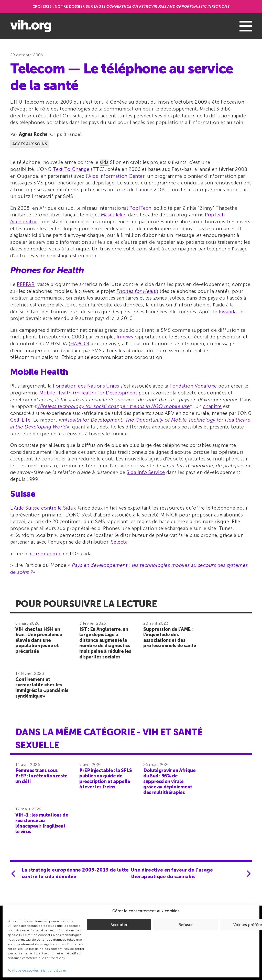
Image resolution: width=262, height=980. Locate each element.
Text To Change (71, 169)
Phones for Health (137, 291)
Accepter (119, 925)
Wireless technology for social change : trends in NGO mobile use (113, 406)
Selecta (119, 542)
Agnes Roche (33, 134)
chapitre (212, 406)
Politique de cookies (23, 971)
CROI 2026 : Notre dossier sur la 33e (131, 7)
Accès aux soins (30, 144)
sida (104, 162)
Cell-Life (20, 420)
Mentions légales (54, 971)
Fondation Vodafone (193, 386)
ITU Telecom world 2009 (43, 102)
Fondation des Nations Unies (86, 386)
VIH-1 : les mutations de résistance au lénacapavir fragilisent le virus (42, 823)
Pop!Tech (140, 208)
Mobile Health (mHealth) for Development (88, 393)
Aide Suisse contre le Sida (43, 508)
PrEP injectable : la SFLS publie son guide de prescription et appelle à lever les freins (106, 779)
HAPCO (79, 344)
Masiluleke (113, 215)
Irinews (125, 337)
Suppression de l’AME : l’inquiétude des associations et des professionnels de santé (170, 638)
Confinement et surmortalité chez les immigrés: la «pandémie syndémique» (42, 688)
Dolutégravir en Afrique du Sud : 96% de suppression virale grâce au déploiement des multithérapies (170, 781)
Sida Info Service (146, 472)
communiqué (46, 554)
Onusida (72, 116)
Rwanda (228, 312)
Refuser (186, 925)
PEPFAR (26, 284)
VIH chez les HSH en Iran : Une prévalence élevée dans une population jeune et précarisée (39, 640)
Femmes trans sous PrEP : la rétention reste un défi (41, 776)
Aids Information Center (116, 176)
